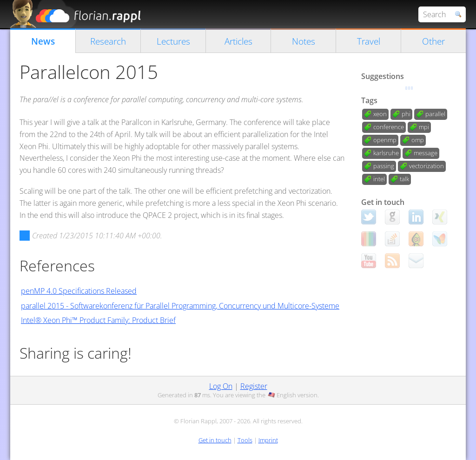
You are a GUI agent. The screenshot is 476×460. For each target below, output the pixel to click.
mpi (424, 127)
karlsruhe (386, 153)
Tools (245, 440)
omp (418, 140)
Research (108, 41)
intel (379, 179)
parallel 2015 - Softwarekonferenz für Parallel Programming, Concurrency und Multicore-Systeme (180, 306)
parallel (435, 114)
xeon (380, 114)
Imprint (268, 440)
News (43, 41)
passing (384, 166)
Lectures (173, 41)
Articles (238, 41)
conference (389, 127)
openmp (385, 140)
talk (404, 179)
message (426, 153)
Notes (304, 41)
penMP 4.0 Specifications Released (79, 291)
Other (433, 41)
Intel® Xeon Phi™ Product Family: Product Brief (98, 320)
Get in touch (215, 440)
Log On (221, 386)
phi (406, 114)
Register (254, 386)
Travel (369, 41)
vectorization (426, 166)
